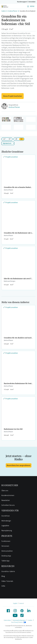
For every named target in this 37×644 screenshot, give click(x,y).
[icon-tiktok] (22, 615)
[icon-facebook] (8, 611)
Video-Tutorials (7, 581)
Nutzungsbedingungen (19, 620)
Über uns (5, 491)
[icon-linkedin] (29, 611)
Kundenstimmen (8, 495)
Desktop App (6, 556)
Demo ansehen (7, 551)
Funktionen (6, 541)
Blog (3, 576)
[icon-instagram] (15, 611)
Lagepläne (5, 526)
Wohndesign (6, 521)
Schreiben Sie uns (8, 505)
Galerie (4, 11)
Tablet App (5, 561)
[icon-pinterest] (22, 611)
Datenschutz (7, 620)
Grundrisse (6, 516)
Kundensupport (22, 2)
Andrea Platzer (13, 11)
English (15, 603)
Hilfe (3, 586)
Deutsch (22, 603)
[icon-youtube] (15, 615)
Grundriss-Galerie (8, 571)
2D (16, 139)
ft (10, 139)
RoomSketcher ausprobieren (19, 465)
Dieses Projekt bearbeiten (13, 96)
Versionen (5, 546)
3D (21, 139)
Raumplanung (7, 531)
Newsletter (6, 500)
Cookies (30, 620)
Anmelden (32, 2)
